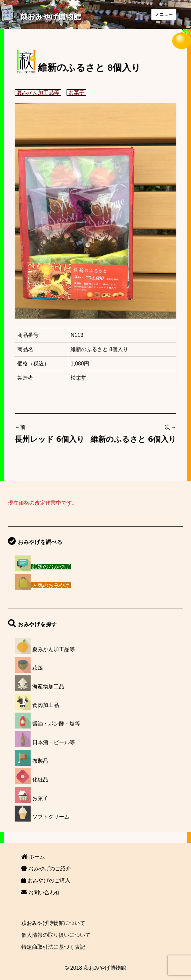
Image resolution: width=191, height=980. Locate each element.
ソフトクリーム (51, 817)
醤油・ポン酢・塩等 (56, 724)
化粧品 (40, 780)
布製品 (40, 761)
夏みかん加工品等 (38, 93)
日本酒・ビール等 (54, 742)
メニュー (164, 14)
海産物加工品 (48, 686)
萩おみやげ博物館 (51, 17)
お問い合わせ (41, 892)
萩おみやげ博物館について (53, 923)
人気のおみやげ (51, 585)
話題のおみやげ (51, 567)
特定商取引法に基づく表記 (53, 947)
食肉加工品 (46, 705)
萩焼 (38, 668)
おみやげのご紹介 (46, 869)
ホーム (33, 857)
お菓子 (77, 93)
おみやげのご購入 (46, 881)
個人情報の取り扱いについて (56, 935)
